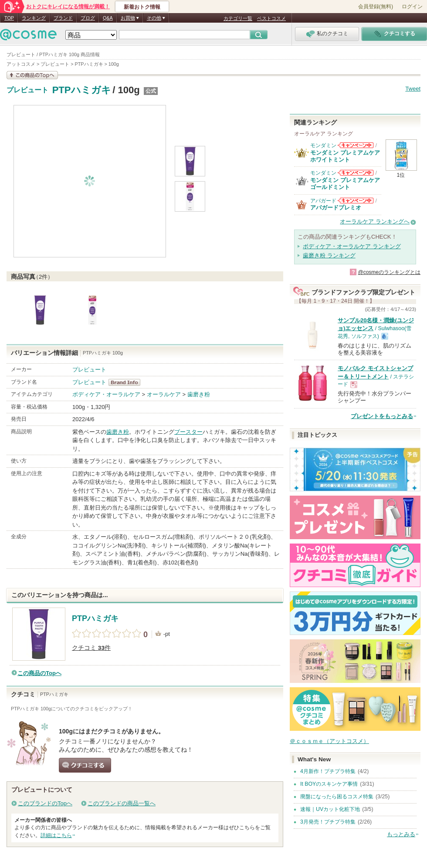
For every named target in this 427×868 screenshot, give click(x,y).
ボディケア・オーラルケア (106, 394)
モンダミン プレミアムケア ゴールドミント (345, 184)
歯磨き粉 (199, 394)
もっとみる (401, 834)
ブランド (63, 18)
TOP (9, 18)
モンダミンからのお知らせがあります (356, 145)
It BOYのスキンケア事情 (329, 784)
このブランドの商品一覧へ (122, 803)
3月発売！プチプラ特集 (328, 822)
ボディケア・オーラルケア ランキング (352, 246)
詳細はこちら (56, 835)
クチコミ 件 (91, 648)
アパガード (323, 201)
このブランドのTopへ (45, 803)
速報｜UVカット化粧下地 (330, 809)
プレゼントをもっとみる (382, 416)
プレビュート (27, 90)
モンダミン (323, 145)
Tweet (413, 89)
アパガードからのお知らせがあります (356, 201)
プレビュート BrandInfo (127, 382)
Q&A (108, 18)
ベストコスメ (271, 18)
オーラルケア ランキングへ (375, 221)
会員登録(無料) (376, 7)
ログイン (412, 7)
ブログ (88, 18)
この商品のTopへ (39, 673)
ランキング (34, 18)
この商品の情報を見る (32, 75)
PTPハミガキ (82, 90)
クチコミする (85, 765)
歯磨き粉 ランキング (329, 255)
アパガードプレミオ (336, 208)
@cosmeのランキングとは (389, 272)
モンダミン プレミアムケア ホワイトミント (345, 156)
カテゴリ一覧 (238, 18)
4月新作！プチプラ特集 (328, 771)
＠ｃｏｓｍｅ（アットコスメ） (329, 741)
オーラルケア (164, 394)
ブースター (188, 432)
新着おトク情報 (142, 7)
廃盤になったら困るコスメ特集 (337, 797)
